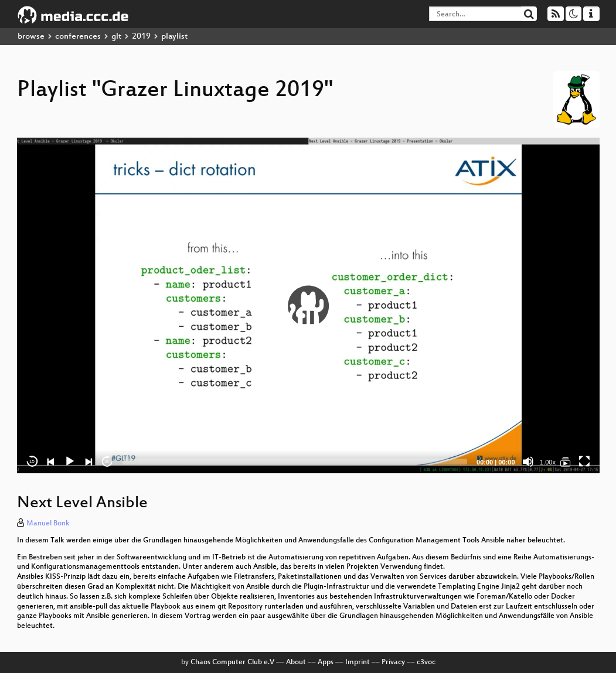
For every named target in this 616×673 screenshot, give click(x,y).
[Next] (89, 462)
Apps (326, 662)
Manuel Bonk (48, 524)
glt (116, 37)
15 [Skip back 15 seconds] (32, 461)
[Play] (70, 462)
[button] (308, 306)
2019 (141, 37)
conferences (78, 37)
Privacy (393, 662)
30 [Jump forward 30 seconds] (107, 461)
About (296, 662)
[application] (308, 305)
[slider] (295, 462)
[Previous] (51, 462)
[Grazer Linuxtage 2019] (566, 462)
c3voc (426, 662)
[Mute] (528, 462)
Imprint (358, 662)
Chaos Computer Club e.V (232, 662)
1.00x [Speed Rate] (548, 462)
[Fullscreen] (584, 462)
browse (31, 37)
